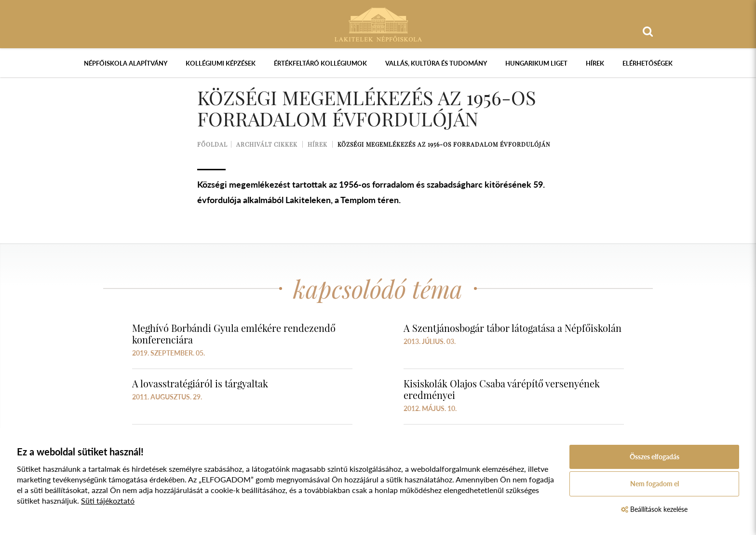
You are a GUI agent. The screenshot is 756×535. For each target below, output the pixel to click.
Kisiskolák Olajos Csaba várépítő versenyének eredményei (502, 389)
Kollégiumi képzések (221, 63)
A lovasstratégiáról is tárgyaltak (200, 383)
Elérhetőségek (648, 63)
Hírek (595, 63)
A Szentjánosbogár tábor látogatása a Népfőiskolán (513, 328)
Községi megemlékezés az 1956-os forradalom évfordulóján (444, 144)
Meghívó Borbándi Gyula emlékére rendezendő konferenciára (234, 334)
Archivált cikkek (267, 144)
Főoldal (212, 144)
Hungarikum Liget (536, 63)
